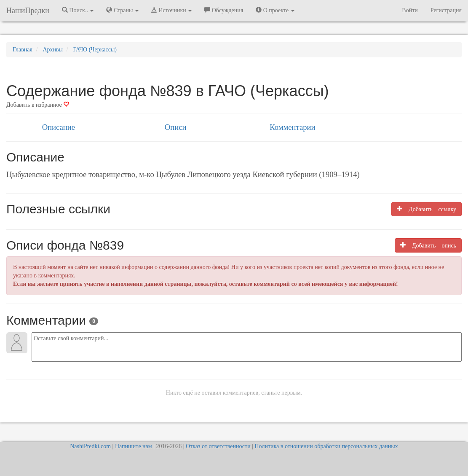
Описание (59, 127)
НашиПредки (28, 11)
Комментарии (292, 127)
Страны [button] (122, 10)
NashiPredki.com (90, 446)
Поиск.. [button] (78, 10)
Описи (176, 127)
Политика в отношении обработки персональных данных (326, 446)
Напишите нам (134, 446)
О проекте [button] (275, 10)
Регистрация (446, 10)
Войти (410, 10)
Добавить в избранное (38, 105)
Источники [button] (171, 10)
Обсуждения (224, 10)
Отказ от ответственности (218, 446)
